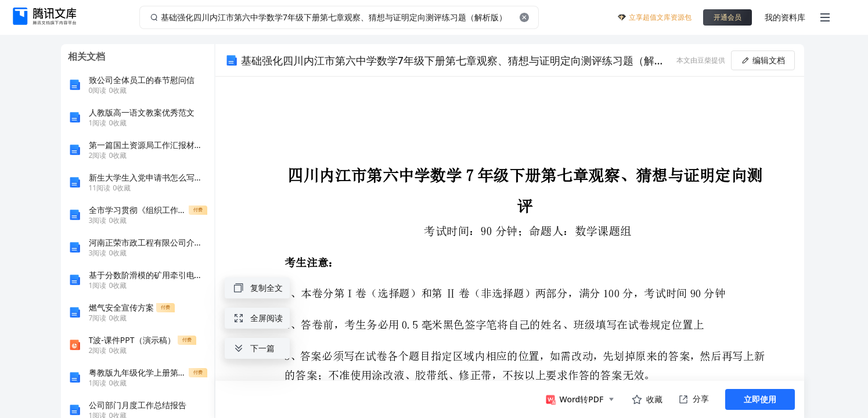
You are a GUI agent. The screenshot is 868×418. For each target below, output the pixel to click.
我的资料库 (785, 17)
